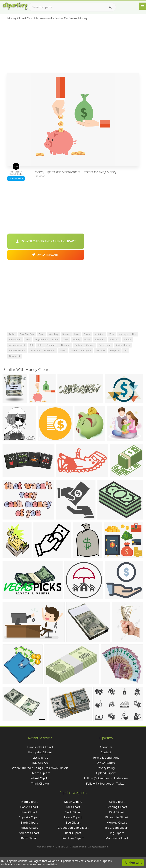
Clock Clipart (73, 812)
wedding (53, 334)
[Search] (110, 7)
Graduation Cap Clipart (73, 828)
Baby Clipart (29, 838)
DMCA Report (106, 763)
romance (114, 340)
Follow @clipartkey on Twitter (106, 783)
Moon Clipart (73, 802)
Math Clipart (29, 802)
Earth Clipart (29, 822)
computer (51, 345)
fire (134, 334)
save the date (27, 334)
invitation (99, 334)
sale (40, 345)
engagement (41, 340)
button (78, 345)
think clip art (40, 783)
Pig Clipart (117, 833)
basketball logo (17, 351)
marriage (123, 334)
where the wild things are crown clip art (40, 768)
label (66, 340)
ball (31, 345)
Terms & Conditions (106, 758)
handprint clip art (40, 752)
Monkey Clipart (117, 822)
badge (63, 351)
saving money (123, 345)
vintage (128, 340)
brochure (101, 351)
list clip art (40, 758)
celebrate (35, 351)
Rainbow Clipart (73, 838)
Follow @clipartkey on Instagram (106, 778)
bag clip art (40, 763)
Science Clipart (29, 833)
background (105, 345)
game (74, 351)
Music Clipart (29, 828)
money (76, 340)
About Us (106, 747)
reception (86, 351)
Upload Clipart (106, 773)
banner (66, 334)
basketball (100, 340)
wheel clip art (40, 778)
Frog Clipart (29, 812)
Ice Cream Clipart (117, 828)
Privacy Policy (106, 768)
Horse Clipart (73, 817)
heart (87, 340)
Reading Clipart (117, 807)
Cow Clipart (117, 802)
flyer (28, 340)
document (15, 356)
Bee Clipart (73, 822)
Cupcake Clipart (29, 817)
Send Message (16, 178)
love (77, 334)
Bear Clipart (73, 833)
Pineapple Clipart (117, 817)
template (115, 351)
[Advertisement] (73, 48)
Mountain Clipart (117, 838)
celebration (15, 340)
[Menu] (143, 6)
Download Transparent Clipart (46, 241)
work (111, 334)
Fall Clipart (73, 807)
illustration (50, 351)
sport (42, 334)
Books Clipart (29, 807)
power (87, 334)
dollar (12, 334)
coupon (90, 345)
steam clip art (40, 773)
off (126, 351)
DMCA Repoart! (46, 255)
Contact (106, 752)
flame (55, 340)
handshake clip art (40, 747)
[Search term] (72, 7)
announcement (17, 345)
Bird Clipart (117, 812)
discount (66, 345)
